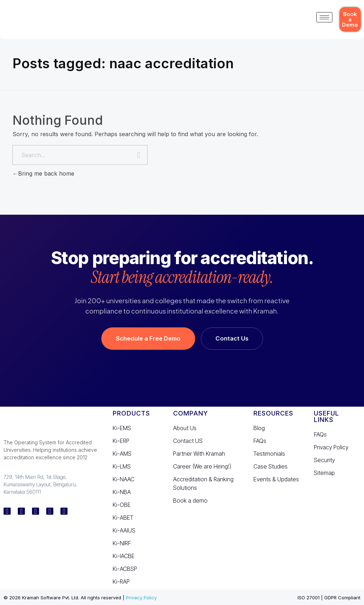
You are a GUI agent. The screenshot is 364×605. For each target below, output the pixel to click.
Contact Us (232, 338)
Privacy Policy (141, 598)
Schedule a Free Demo (148, 338)
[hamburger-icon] (324, 17)
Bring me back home (43, 173)
